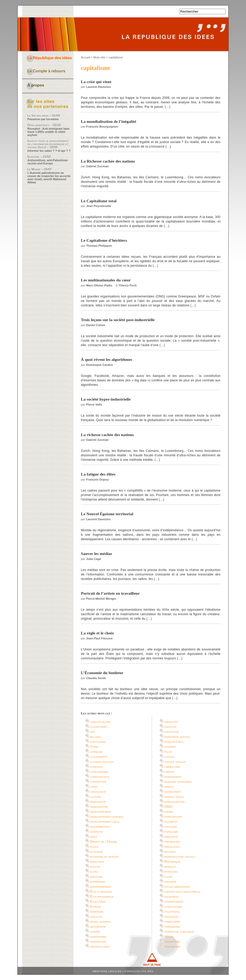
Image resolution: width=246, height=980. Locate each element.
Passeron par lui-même (43, 119)
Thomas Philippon (99, 246)
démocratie (98, 802)
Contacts (132, 971)
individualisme (100, 946)
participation (173, 817)
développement (101, 812)
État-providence (102, 896)
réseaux (170, 867)
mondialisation (174, 802)
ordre (169, 812)
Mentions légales (107, 971)
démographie (99, 807)
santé (168, 877)
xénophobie (172, 946)
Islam (168, 752)
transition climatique (179, 931)
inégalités (171, 722)
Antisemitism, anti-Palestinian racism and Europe (48, 162)
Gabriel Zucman (97, 166)
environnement (100, 886)
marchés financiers (178, 782)
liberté (169, 772)
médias (169, 787)
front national (100, 921)
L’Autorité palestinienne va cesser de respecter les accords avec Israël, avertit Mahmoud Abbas (49, 178)
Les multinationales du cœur (106, 280)
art (92, 732)
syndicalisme (173, 906)
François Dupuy (97, 479)
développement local (105, 822)
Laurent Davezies (99, 87)
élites (94, 872)
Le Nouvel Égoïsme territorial (107, 514)
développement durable (107, 817)
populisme (171, 832)
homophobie (98, 936)
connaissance (100, 777)
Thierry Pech (128, 285)
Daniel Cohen (96, 325)
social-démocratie (177, 886)
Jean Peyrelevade (99, 206)
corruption (98, 782)
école (94, 847)
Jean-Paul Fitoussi (99, 638)
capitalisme (98, 742)
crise (94, 787)
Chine (94, 747)
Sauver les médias (96, 554)
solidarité (171, 896)
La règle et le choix (97, 633)
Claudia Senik (96, 678)
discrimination (100, 827)
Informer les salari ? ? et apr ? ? (49, 151)
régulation (172, 847)
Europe (95, 906)
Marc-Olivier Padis (99, 285)
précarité (171, 837)
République (172, 862)
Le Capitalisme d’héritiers (104, 240)
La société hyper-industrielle (106, 399)
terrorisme (172, 926)
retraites (171, 872)
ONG (168, 807)
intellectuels (174, 742)
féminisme (97, 911)
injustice (171, 727)
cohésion (96, 767)
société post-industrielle (182, 891)
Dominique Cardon (100, 365)
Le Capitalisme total (99, 201)
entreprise (98, 882)
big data (96, 737)
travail (169, 936)
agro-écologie (100, 722)
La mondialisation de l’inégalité (109, 121)
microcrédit (173, 792)
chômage (96, 752)
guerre (95, 931)
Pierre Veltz (94, 405)
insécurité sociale (177, 737)
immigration (98, 941)
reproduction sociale (180, 857)
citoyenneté (99, 757)
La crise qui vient (96, 82)
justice (169, 757)
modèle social (174, 797)
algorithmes (99, 727)
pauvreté (171, 822)
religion (170, 852)
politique (171, 827)
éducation (97, 862)
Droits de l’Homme (104, 842)
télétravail (172, 911)
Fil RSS (148, 971)
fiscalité (96, 916)
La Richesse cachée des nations (108, 161)
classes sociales (102, 762)
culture (96, 797)
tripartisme (172, 941)
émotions (96, 877)
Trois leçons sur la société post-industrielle (118, 320)
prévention (172, 842)
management (173, 777)
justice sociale (175, 762)
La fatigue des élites (98, 474)
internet (170, 747)
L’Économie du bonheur (102, 673)
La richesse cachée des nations (107, 435)
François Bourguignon (102, 127)
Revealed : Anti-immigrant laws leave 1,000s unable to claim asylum (48, 132)
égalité (95, 867)
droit (94, 837)
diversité (96, 832)
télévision (171, 916)
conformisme (99, 772)
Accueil (85, 57)
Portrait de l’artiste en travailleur (110, 593)
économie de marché (104, 857)
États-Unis (98, 901)
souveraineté (174, 901)
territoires (172, 921)
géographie (98, 926)
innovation (172, 732)
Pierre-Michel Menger (101, 599)
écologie (96, 852)
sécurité (170, 882)
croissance (98, 792)
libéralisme (172, 767)
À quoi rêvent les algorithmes (107, 359)
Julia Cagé (94, 559)
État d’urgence (101, 891)
